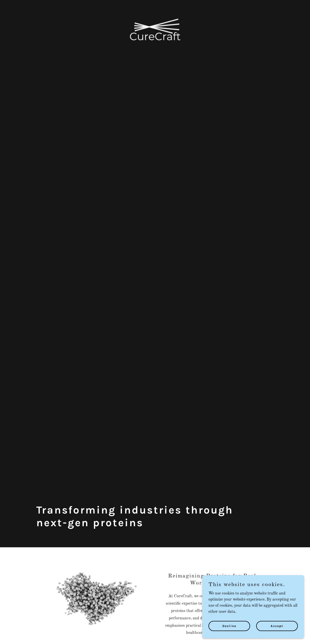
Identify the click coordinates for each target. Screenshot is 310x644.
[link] (155, 6)
